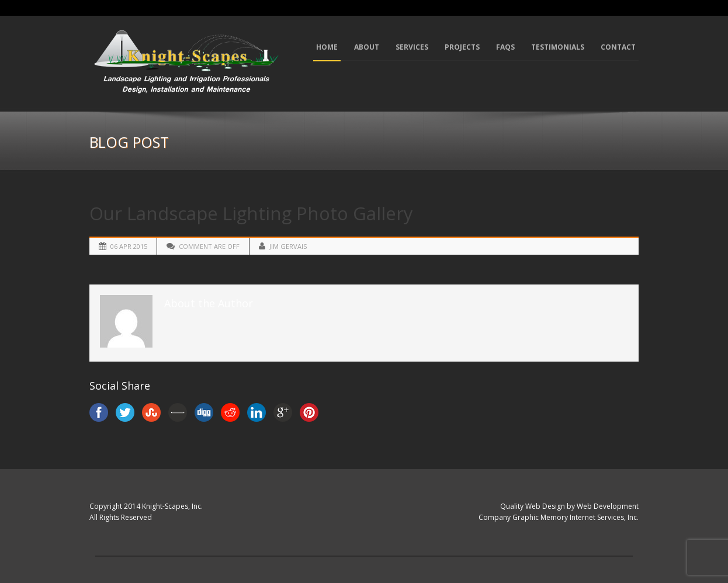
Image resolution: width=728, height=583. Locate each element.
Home (327, 47)
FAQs (505, 47)
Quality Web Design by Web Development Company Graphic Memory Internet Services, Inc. (559, 512)
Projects (462, 47)
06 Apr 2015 (129, 246)
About (367, 47)
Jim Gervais (288, 246)
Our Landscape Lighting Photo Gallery (251, 213)
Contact (618, 47)
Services (412, 47)
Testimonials (558, 47)
